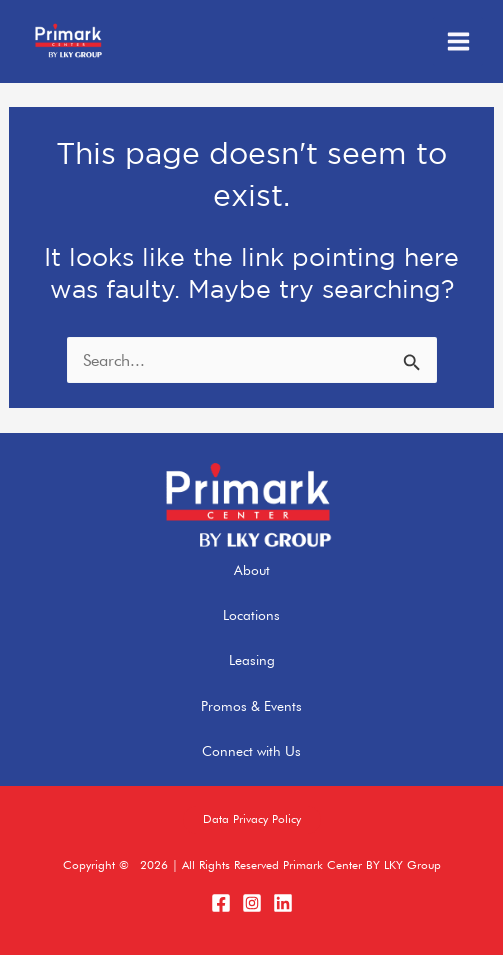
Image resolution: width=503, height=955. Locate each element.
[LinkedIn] (283, 903)
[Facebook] (221, 903)
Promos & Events (251, 706)
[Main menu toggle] (458, 42)
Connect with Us (251, 751)
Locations (251, 615)
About (252, 570)
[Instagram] (252, 903)
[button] (252, 820)
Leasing (252, 660)
